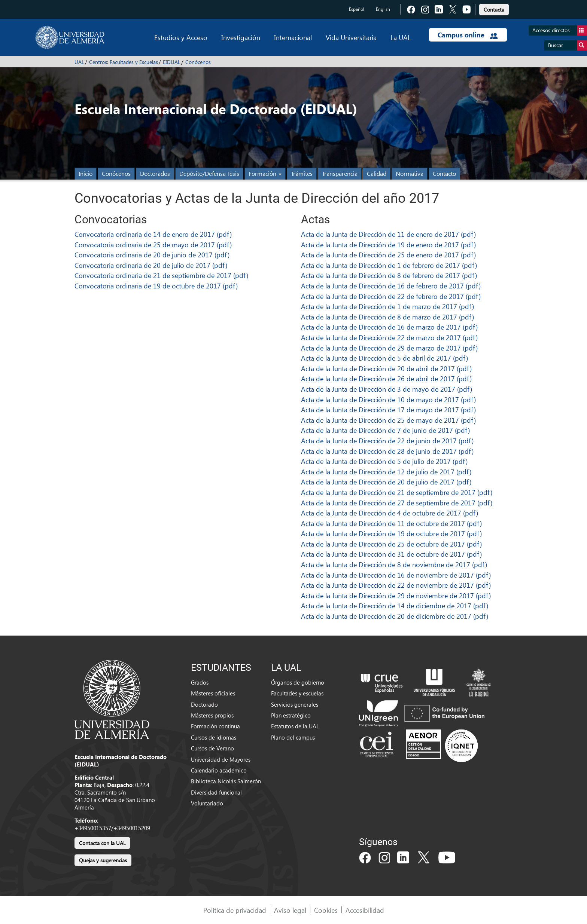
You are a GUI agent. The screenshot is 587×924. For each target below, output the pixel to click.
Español (357, 9)
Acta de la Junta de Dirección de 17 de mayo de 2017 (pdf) (388, 409)
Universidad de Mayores (221, 759)
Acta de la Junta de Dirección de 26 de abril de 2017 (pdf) (386, 378)
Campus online (468, 35)
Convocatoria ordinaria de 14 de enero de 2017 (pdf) (153, 234)
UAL (79, 62)
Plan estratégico (291, 715)
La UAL (401, 37)
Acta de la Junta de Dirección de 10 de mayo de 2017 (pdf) (388, 399)
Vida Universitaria (351, 37)
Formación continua (215, 726)
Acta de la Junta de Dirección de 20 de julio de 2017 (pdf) (386, 482)
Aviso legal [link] (290, 910)
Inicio (86, 173)
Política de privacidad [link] (235, 910)
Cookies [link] (326, 910)
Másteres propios (212, 715)
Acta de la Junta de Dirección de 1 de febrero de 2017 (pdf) (389, 265)
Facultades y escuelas (297, 693)
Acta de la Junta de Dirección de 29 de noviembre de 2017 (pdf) (396, 595)
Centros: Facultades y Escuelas (124, 62)
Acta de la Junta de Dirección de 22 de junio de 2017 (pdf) (387, 440)
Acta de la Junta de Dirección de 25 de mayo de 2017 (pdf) (388, 420)
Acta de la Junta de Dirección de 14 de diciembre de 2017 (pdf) (395, 605)
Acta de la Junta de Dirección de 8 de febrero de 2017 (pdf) (389, 275)
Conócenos (198, 62)
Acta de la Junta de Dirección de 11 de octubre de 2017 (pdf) (391, 523)
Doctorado (204, 704)
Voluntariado (207, 803)
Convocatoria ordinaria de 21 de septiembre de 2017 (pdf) (161, 275)
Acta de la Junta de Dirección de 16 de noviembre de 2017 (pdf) (396, 575)
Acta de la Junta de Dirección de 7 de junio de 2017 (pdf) (385, 430)
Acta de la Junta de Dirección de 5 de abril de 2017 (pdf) (384, 358)
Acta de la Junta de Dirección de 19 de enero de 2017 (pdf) (388, 244)
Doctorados (155, 173)
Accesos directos (560, 30)
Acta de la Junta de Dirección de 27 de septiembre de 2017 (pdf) (397, 503)
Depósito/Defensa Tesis (209, 173)
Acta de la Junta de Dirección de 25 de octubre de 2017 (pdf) (391, 544)
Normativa (410, 173)
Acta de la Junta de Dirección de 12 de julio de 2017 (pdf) (386, 472)
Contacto (444, 173)
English (383, 9)
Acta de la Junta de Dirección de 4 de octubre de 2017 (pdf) (390, 513)
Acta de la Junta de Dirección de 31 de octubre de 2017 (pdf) (391, 554)
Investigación (241, 37)
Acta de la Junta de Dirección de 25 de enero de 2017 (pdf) (388, 255)
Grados (200, 682)
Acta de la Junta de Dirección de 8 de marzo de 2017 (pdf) (387, 317)
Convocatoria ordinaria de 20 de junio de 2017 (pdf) (152, 255)
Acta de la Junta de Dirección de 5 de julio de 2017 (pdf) (384, 461)
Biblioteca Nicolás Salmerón (226, 781)
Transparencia (340, 173)
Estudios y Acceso (181, 37)
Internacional (293, 37)
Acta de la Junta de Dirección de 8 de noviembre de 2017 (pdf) (394, 564)
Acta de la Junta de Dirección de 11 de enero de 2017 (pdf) (388, 234)
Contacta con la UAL (102, 843)
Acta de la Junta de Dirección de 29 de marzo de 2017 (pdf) (389, 348)
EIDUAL (172, 62)
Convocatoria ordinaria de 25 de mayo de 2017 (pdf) (153, 244)
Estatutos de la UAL (295, 726)
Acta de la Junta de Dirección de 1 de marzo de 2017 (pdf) (387, 306)
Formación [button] (265, 173)
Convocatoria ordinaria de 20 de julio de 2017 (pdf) (151, 265)
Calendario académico (219, 770)
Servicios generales (295, 704)
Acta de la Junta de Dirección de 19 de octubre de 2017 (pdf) (391, 533)
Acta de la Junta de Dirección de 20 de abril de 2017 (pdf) (386, 368)
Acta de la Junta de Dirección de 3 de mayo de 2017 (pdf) (387, 389)
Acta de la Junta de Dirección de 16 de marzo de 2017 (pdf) (389, 327)
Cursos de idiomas (214, 737)
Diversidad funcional (216, 792)
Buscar (568, 45)
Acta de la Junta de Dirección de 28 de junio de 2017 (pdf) (387, 451)
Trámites (302, 173)
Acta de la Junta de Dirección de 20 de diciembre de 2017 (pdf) (395, 616)
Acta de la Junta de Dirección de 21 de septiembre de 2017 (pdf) (397, 492)
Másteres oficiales (213, 693)
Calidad (377, 173)
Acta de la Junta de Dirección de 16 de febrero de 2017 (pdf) (391, 286)
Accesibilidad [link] (365, 910)
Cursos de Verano (212, 748)
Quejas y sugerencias (103, 860)
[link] (494, 8)
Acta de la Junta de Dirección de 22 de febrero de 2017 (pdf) (391, 296)
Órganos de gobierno (298, 682)
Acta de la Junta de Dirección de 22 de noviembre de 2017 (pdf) (396, 585)
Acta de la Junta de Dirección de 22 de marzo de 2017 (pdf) (389, 337)
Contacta (494, 10)
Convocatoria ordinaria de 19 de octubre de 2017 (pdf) (156, 286)
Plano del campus (293, 737)
